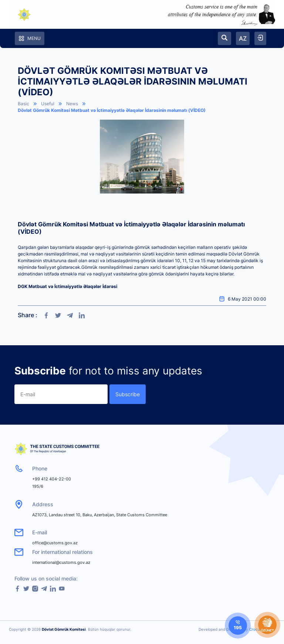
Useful (48, 104)
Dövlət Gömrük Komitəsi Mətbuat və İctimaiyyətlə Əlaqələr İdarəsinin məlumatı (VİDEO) (112, 110)
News (72, 104)
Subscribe (128, 394)
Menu (30, 38)
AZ (243, 38)
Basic (23, 104)
